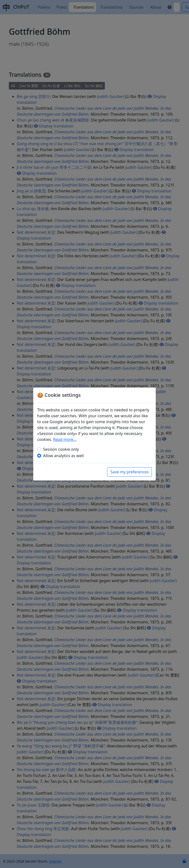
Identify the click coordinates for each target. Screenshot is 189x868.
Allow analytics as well (63, 456)
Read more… (65, 439)
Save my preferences (129, 472)
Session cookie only (61, 449)
